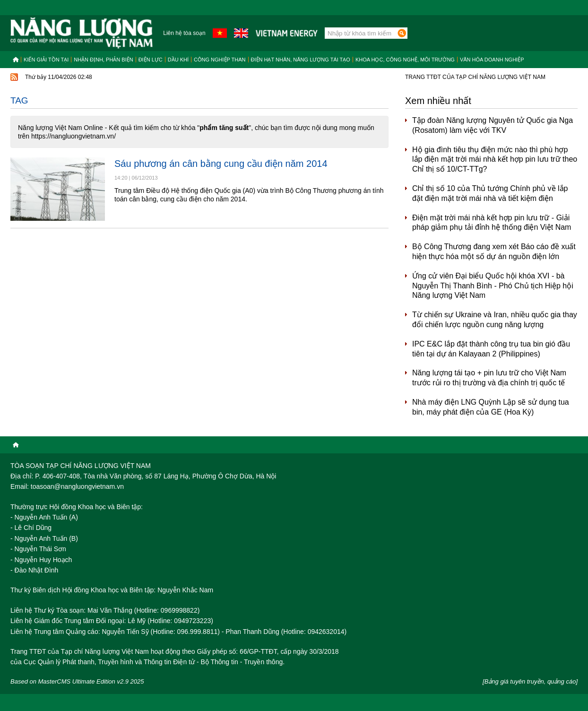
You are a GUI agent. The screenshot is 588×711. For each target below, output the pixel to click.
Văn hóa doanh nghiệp (492, 60)
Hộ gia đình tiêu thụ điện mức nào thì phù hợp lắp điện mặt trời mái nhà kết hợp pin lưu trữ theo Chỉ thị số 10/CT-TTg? (495, 160)
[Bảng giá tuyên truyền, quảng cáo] (530, 681)
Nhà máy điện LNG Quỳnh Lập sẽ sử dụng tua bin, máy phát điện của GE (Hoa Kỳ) (491, 407)
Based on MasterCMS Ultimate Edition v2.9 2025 (77, 681)
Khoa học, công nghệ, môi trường (405, 60)
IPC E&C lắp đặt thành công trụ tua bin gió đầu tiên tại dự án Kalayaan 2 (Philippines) (491, 349)
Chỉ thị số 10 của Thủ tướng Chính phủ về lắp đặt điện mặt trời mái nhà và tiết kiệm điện (490, 193)
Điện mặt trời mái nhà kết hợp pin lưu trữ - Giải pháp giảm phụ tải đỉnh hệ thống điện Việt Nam (492, 223)
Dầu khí (178, 60)
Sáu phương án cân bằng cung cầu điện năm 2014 (221, 164)
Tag (19, 100)
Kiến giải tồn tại (46, 60)
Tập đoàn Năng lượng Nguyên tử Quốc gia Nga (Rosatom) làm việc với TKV (493, 125)
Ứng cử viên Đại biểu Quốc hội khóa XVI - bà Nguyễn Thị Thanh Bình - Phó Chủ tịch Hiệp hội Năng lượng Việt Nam (493, 286)
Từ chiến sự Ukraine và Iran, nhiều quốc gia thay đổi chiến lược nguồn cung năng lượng (495, 320)
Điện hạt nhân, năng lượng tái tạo (301, 60)
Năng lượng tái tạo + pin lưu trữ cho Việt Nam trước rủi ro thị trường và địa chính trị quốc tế (489, 378)
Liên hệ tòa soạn (184, 33)
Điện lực (151, 60)
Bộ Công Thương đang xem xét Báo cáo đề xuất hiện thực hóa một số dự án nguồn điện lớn (494, 251)
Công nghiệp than (220, 60)
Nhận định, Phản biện (103, 60)
